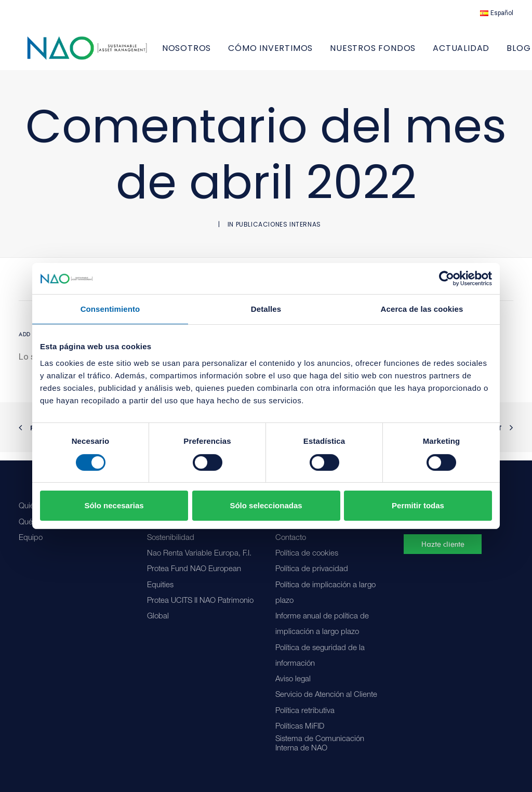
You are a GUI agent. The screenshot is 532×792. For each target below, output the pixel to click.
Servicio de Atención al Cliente (326, 695)
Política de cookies (307, 554)
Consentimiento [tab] (110, 309)
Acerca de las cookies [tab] (422, 309)
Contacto (291, 538)
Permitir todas (418, 505)
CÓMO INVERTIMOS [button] (294, 52)
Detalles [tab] (266, 309)
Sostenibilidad (171, 538)
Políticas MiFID (300, 727)
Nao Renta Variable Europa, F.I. (199, 554)
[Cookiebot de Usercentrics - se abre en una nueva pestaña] (447, 279)
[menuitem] (497, 13)
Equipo (31, 538)
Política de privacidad (312, 569)
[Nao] (99, 52)
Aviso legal (293, 679)
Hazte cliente (443, 544)
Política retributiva (305, 711)
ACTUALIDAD (485, 52)
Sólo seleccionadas (266, 505)
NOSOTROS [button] (210, 52)
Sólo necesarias (114, 505)
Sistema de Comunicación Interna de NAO (320, 744)
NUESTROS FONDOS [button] (397, 52)
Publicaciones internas (278, 233)
